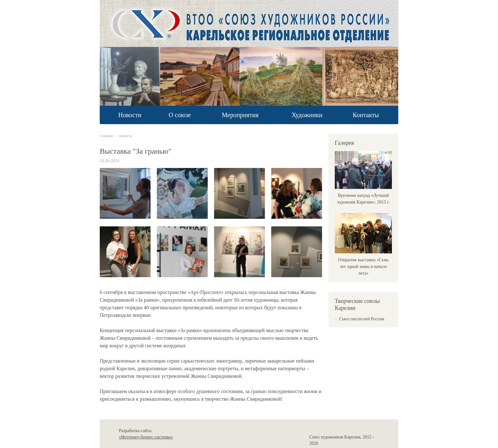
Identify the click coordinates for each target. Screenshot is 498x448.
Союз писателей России (362, 319)
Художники (307, 115)
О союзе (180, 115)
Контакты (366, 115)
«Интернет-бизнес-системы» (146, 437)
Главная (106, 136)
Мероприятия (240, 115)
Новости (130, 115)
